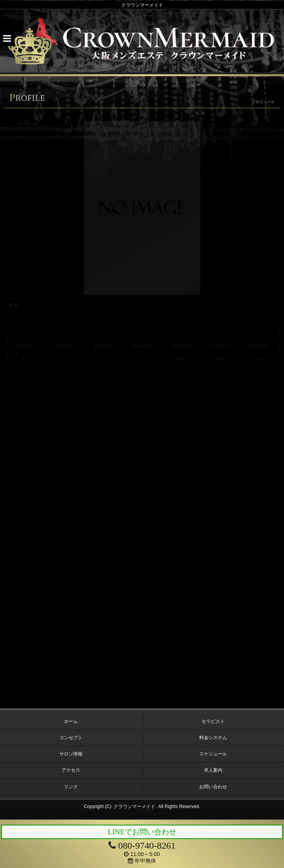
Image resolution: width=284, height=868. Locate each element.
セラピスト (213, 721)
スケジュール (213, 754)
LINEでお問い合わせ (142, 832)
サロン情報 (71, 754)
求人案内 (213, 770)
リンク (71, 787)
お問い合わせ (213, 787)
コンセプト (71, 738)
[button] (7, 39)
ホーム (71, 721)
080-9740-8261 (142, 846)
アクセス (71, 770)
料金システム (213, 738)
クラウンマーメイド (134, 806)
